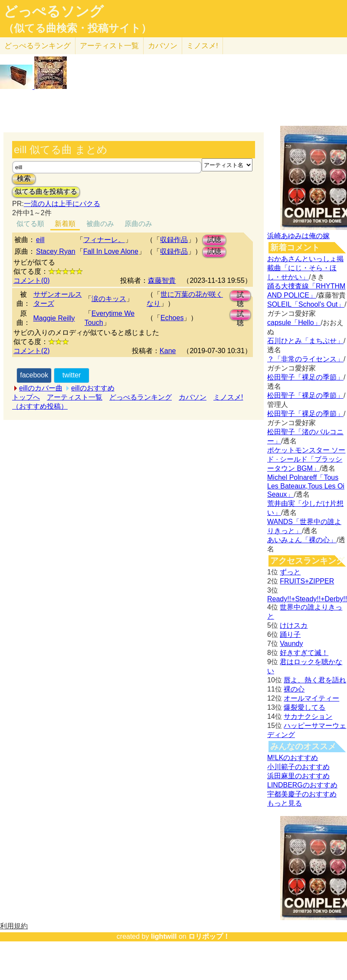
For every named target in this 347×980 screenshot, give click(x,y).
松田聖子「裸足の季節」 (305, 377)
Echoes (172, 318)
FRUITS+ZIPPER (307, 581)
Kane (168, 351)
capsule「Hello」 (294, 323)
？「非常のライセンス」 (305, 359)
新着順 (65, 224)
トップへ (26, 397)
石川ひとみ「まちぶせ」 (305, 341)
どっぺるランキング (141, 397)
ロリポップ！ (209, 936)
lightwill (164, 936)
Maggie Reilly (54, 318)
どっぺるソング (54, 11)
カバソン (163, 46)
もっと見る (285, 803)
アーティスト (109, 46)
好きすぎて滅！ (304, 653)
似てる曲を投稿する (46, 192)
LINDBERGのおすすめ (302, 785)
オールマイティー (311, 698)
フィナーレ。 (104, 240)
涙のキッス (109, 299)
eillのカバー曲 (41, 388)
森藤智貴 (162, 280)
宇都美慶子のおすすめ (302, 794)
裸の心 (294, 689)
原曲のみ (138, 224)
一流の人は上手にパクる (62, 204)
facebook (34, 375)
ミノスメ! (202, 46)
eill (40, 240)
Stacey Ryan (56, 251)
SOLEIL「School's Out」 (306, 304)
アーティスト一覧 (75, 397)
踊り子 (290, 634)
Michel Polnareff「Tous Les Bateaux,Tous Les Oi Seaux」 (306, 486)
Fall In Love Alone (111, 251)
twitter (72, 375)
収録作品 (174, 240)
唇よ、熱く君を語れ (315, 680)
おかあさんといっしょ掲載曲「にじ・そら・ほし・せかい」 (305, 268)
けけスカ (294, 625)
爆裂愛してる (304, 707)
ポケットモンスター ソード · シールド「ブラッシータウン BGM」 (306, 459)
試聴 (214, 240)
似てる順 (30, 224)
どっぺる (38, 46)
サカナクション (308, 716)
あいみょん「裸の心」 (302, 540)
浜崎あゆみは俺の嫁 (298, 236)
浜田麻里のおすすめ (298, 776)
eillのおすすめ (93, 388)
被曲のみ (100, 224)
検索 (24, 179)
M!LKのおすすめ (293, 758)
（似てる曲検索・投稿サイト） (77, 28)
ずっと (290, 572)
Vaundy (291, 644)
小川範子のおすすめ (298, 767)
